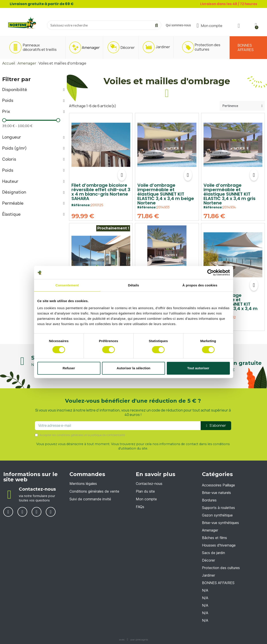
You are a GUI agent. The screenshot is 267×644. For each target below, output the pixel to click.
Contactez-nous (37, 489)
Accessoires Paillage (218, 485)
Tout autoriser (198, 368)
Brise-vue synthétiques (220, 523)
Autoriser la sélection (133, 368)
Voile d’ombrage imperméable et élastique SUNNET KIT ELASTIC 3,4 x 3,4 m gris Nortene (230, 194)
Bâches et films (214, 538)
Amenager (27, 63)
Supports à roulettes (218, 508)
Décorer (208, 560)
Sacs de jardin (213, 553)
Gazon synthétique (217, 515)
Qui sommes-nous (178, 25)
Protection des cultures (221, 568)
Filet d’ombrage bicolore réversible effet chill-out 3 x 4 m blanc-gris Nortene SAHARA (101, 192)
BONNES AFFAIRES (218, 583)
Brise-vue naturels (216, 493)
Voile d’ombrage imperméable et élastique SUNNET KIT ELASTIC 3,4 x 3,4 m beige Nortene (166, 194)
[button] (122, 175)
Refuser (69, 368)
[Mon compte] (210, 26)
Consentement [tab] (67, 285)
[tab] (33, 90)
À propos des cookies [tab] (200, 285)
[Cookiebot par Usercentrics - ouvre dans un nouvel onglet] (210, 272)
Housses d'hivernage (219, 545)
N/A (205, 590)
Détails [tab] (134, 285)
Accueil (9, 63)
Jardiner (208, 575)
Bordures (209, 500)
